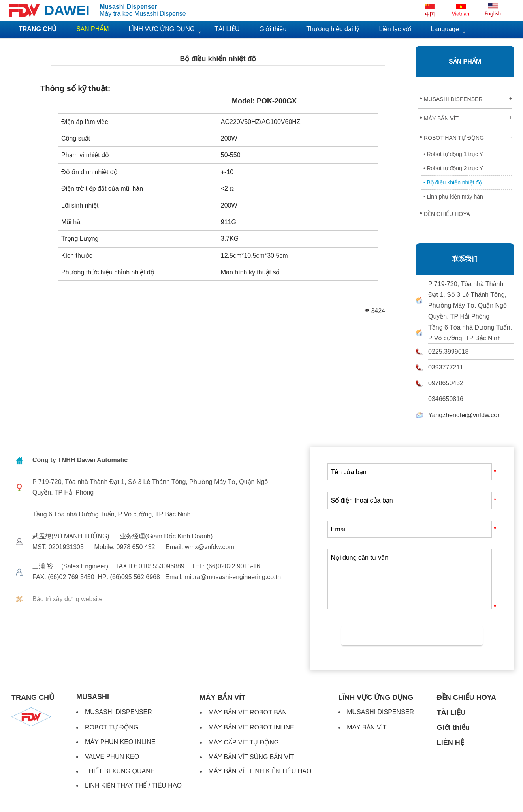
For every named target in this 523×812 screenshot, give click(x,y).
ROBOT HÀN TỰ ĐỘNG (466, 137)
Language (445, 29)
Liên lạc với (395, 29)
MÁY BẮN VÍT (466, 118)
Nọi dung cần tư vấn (410, 579)
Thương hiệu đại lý (333, 29)
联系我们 (465, 259)
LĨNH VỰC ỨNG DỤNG (162, 29)
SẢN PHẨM (465, 61)
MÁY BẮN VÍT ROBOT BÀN (248, 712)
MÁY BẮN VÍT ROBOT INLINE (251, 727)
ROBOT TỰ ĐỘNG (112, 727)
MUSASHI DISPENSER (466, 98)
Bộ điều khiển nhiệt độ (218, 59)
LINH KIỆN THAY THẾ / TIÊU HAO (133, 785)
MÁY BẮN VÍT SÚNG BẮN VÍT (251, 757)
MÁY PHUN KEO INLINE (120, 742)
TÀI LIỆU (227, 29)
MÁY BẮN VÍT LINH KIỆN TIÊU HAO (260, 771)
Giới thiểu (273, 29)
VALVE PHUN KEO (112, 757)
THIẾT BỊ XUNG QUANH (120, 771)
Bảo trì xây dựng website (67, 599)
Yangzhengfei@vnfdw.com (466, 415)
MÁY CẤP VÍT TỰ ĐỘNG (244, 742)
